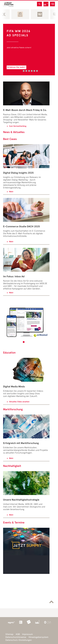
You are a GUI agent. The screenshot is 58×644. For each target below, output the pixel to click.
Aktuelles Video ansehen (19, 402)
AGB (18, 634)
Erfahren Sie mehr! (16, 67)
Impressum (27, 634)
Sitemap (9, 634)
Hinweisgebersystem (38, 637)
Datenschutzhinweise (16, 637)
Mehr (11, 192)
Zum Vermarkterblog (17, 126)
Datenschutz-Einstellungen (19, 640)
